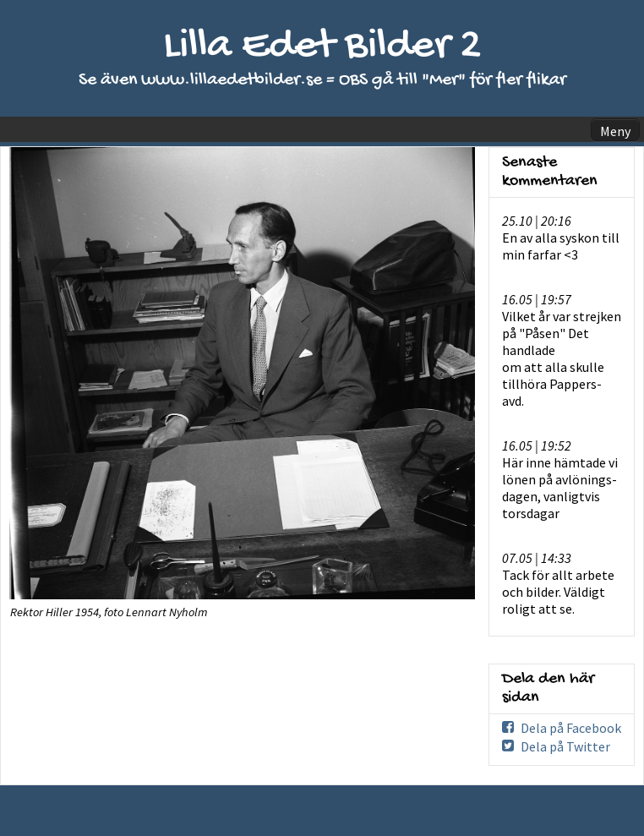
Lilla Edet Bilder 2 (322, 47)
